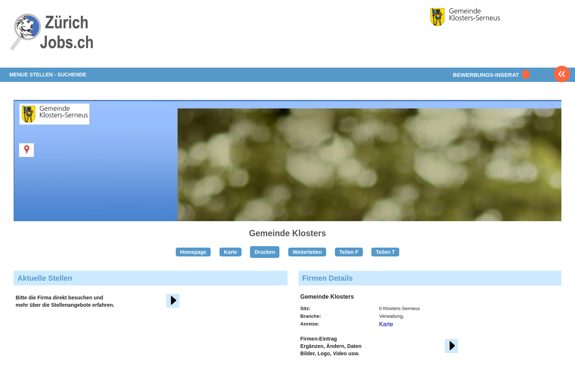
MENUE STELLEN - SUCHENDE (48, 75)
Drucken (265, 252)
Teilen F (349, 252)
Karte (231, 252)
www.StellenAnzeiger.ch (53, 38)
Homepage (193, 252)
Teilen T (385, 252)
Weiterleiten (307, 252)
